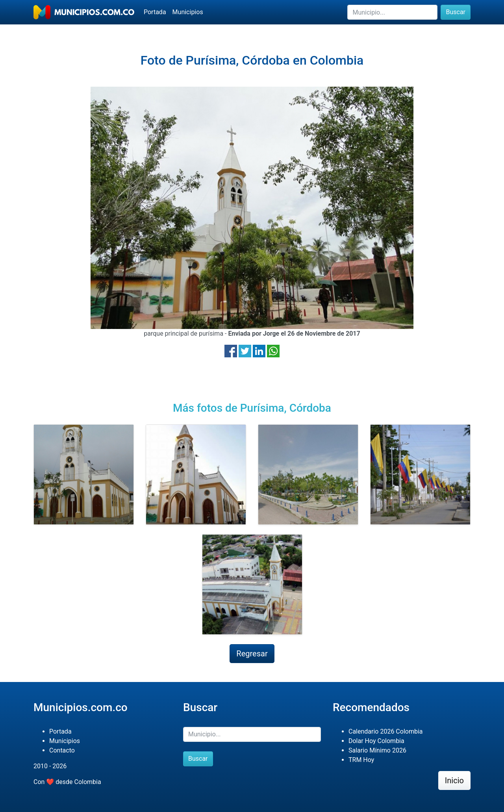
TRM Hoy (361, 760)
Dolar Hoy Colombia (376, 741)
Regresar (252, 654)
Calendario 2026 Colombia (386, 731)
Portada (155, 12)
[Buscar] (392, 12)
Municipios (188, 12)
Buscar (456, 12)
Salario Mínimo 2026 (377, 750)
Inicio (454, 780)
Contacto (62, 750)
